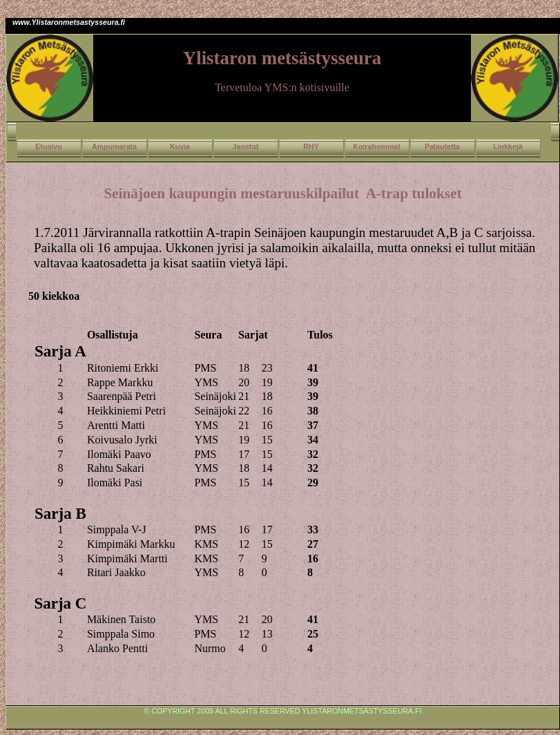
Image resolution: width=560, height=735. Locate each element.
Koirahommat (377, 146)
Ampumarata (114, 146)
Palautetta (442, 146)
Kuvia (180, 146)
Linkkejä (508, 146)
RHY (311, 146)
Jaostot (246, 146)
